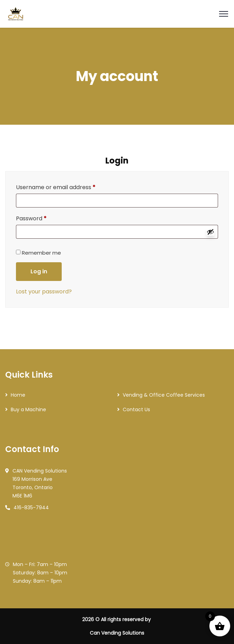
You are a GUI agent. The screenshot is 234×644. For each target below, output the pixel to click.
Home (18, 395)
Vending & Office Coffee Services (164, 395)
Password (31, 218)
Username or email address (56, 187)
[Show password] (210, 232)
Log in (39, 271)
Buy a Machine (28, 409)
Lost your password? (44, 292)
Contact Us (136, 409)
